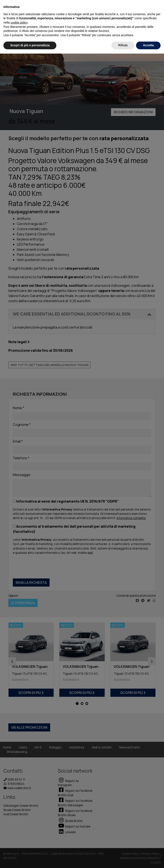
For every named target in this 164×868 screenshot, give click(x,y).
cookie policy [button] (19, 23)
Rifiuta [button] (123, 45)
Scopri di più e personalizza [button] (30, 45)
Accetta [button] (148, 45)
